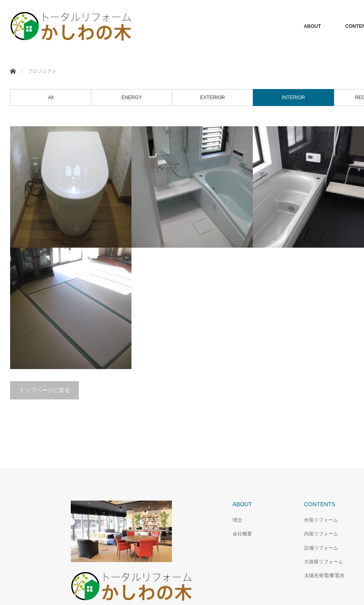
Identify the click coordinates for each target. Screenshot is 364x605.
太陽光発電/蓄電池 (324, 575)
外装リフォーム (321, 520)
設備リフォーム (321, 548)
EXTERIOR (213, 98)
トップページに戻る (44, 390)
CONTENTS (320, 504)
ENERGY (132, 98)
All (51, 98)
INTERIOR (293, 98)
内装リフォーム (321, 534)
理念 (237, 520)
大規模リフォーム (324, 562)
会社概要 (242, 534)
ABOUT (312, 26)
